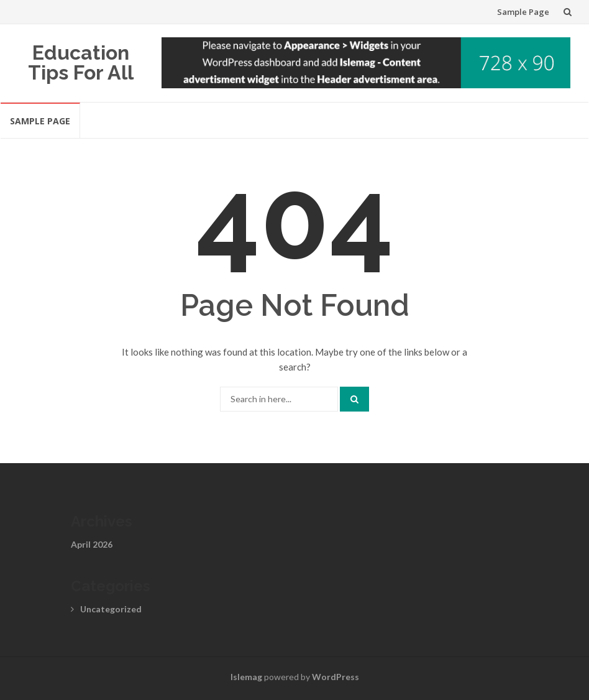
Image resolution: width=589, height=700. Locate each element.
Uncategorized (111, 609)
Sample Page (523, 12)
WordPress (336, 677)
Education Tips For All (81, 62)
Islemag (246, 677)
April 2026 (92, 544)
